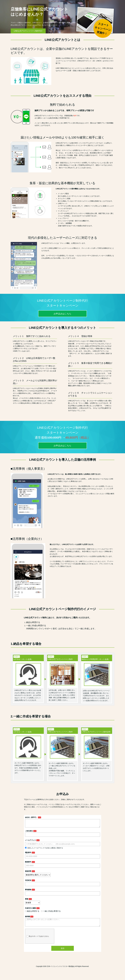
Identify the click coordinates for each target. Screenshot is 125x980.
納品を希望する (32, 913)
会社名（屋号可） (31, 817)
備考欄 (27, 918)
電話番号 (28, 854)
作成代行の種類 (30, 910)
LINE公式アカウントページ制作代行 (28, 31)
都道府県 (28, 873)
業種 (27, 901)
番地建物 (28, 891)
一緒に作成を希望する (51, 913)
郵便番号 (28, 864)
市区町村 (28, 882)
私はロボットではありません (38, 940)
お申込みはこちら (62, 314)
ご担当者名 (29, 833)
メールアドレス (30, 842)
